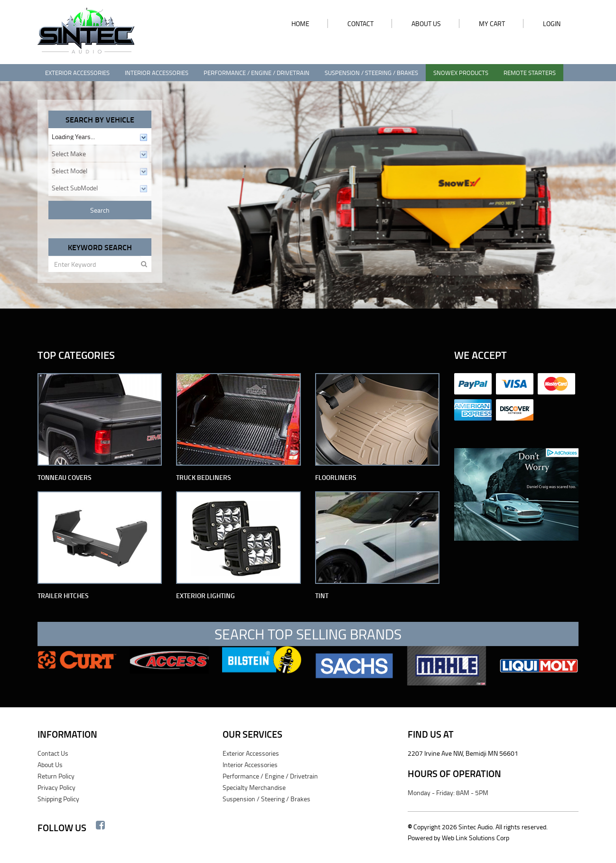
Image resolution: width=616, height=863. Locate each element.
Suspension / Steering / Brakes (371, 73)
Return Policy (56, 776)
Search (100, 210)
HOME (300, 23)
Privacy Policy (56, 787)
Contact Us (53, 753)
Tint (322, 596)
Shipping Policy (58, 799)
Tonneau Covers (65, 477)
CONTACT (360, 23)
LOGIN (552, 23)
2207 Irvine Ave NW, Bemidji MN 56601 (463, 753)
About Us (50, 765)
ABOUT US (426, 23)
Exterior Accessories (77, 73)
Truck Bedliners (204, 477)
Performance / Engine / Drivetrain (257, 73)
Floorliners (336, 477)
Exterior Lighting (205, 596)
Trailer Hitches (63, 596)
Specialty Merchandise (254, 787)
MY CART (492, 23)
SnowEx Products (461, 73)
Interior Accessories (157, 73)
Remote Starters (530, 73)
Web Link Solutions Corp (476, 838)
